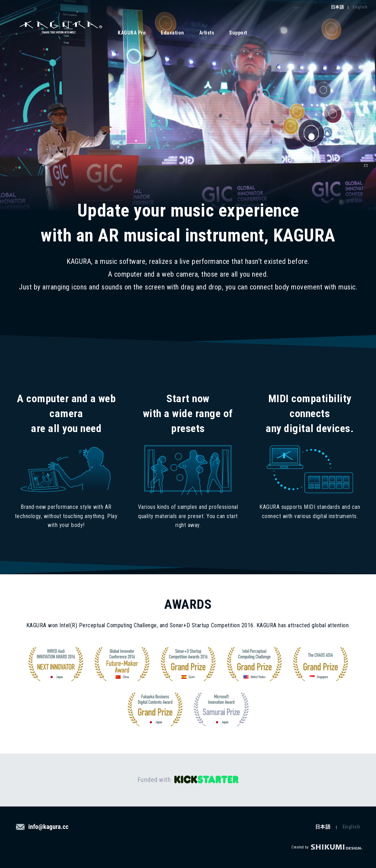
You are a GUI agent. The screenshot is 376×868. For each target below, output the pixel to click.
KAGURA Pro (132, 33)
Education (173, 33)
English (360, 7)
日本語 (338, 7)
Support (238, 33)
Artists (207, 33)
